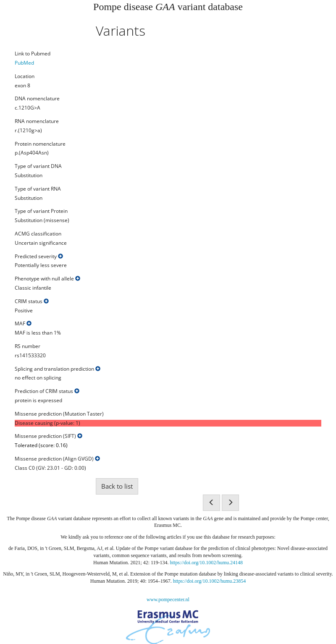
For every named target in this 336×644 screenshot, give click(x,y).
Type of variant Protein (41, 211)
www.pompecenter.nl (168, 599)
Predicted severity (39, 257)
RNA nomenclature (37, 121)
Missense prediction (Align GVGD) (57, 459)
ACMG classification (38, 234)
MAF (23, 324)
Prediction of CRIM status (47, 391)
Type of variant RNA (38, 189)
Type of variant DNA (38, 166)
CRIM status (32, 301)
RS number (28, 346)
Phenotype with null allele (47, 279)
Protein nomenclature (40, 144)
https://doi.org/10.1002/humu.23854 (209, 581)
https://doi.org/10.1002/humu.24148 (206, 563)
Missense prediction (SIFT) (49, 436)
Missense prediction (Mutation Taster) (59, 414)
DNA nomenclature (37, 99)
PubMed (24, 63)
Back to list (117, 486)
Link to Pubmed (33, 54)
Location (25, 76)
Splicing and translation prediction (58, 369)
